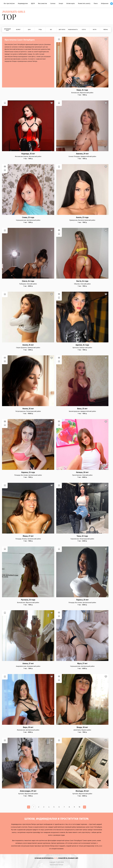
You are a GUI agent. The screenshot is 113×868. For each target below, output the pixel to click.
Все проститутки (9, 3)
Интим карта (71, 3)
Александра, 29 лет (28, 791)
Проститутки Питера (56, 865)
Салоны (53, 3)
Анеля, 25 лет (28, 345)
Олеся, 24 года (28, 281)
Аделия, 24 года (82, 345)
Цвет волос (62, 30)
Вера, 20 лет (28, 727)
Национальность (73, 30)
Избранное (105, 3)
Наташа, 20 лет (82, 472)
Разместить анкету (84, 3)
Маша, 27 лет (28, 536)
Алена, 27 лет (28, 664)
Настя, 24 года (82, 281)
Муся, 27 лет (82, 664)
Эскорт (61, 3)
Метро (95, 30)
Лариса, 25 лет (82, 600)
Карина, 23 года (28, 472)
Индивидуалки (23, 3)
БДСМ (33, 3)
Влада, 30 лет (82, 727)
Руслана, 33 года (28, 600)
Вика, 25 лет (82, 409)
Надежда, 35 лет (28, 154)
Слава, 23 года (28, 217)
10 (79, 807)
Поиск (96, 3)
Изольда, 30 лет (82, 791)
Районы (106, 30)
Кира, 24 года (82, 90)
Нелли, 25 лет (28, 409)
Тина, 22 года (82, 536)
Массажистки (42, 3)
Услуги (84, 30)
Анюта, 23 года (82, 217)
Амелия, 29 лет (82, 154)
